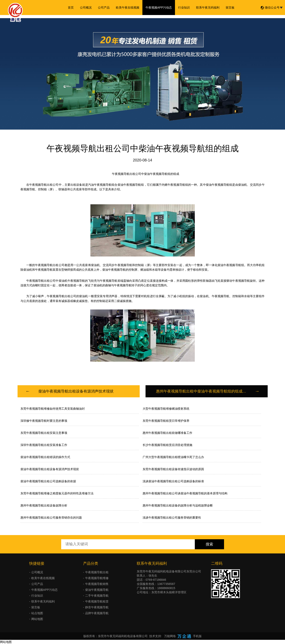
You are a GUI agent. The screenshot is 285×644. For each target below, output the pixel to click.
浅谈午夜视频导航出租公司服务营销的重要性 (172, 518)
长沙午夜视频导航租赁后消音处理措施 (167, 445)
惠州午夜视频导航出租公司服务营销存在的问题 (51, 518)
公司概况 (86, 8)
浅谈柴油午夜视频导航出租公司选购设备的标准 (173, 481)
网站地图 (37, 619)
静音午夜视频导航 (97, 607)
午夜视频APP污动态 (159, 8)
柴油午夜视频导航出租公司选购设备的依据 (48, 481)
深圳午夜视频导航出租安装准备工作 (44, 445)
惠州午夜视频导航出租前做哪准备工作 (167, 433)
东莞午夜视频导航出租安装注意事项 (44, 433)
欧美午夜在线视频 (128, 8)
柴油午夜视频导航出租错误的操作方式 (45, 457)
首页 (71, 8)
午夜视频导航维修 (97, 578)
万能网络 (170, 636)
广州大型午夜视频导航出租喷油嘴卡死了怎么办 (173, 457)
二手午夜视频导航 (97, 596)
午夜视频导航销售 (97, 584)
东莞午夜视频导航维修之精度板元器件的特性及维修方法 (57, 493)
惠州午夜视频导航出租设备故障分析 (44, 505)
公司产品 (104, 8)
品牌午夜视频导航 (97, 613)
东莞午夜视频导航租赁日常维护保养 (166, 421)
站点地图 (37, 613)
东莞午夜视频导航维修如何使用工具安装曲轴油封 (53, 409)
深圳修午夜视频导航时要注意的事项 (44, 421)
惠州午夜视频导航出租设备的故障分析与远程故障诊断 (178, 505)
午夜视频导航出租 (97, 572)
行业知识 (184, 8)
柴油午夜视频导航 (97, 590)
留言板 (230, 8)
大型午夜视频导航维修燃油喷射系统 (166, 409)
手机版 (197, 636)
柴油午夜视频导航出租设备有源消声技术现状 (50, 469)
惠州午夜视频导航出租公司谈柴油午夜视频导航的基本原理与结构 (185, 493)
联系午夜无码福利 (208, 8)
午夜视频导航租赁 (97, 601)
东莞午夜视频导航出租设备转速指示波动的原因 (173, 469)
